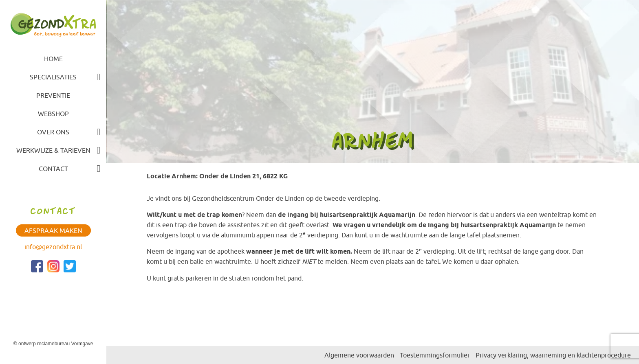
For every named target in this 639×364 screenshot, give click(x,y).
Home (53, 59)
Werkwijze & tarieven (53, 150)
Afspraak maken (53, 230)
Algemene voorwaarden (359, 355)
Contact (53, 169)
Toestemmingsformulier (435, 355)
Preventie (53, 95)
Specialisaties (53, 77)
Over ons (53, 132)
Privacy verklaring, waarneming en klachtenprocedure (553, 355)
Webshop (53, 114)
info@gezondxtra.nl (53, 247)
